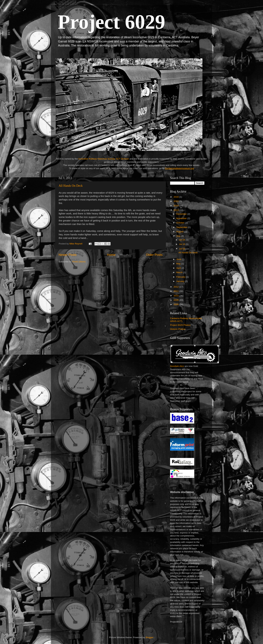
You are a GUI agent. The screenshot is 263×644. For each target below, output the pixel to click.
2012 (176, 287)
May (179, 264)
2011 (176, 291)
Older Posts (154, 255)
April (179, 268)
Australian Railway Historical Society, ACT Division (103, 159)
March (180, 272)
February (181, 277)
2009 (176, 300)
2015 (176, 201)
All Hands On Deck (71, 186)
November (182, 218)
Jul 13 (182, 244)
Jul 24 (182, 240)
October (181, 223)
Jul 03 (182, 249)
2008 (176, 304)
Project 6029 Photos (180, 325)
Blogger (149, 637)
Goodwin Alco (177, 366)
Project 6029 (111, 22)
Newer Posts (68, 255)
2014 (176, 206)
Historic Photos (178, 329)
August (180, 232)
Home (111, 255)
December (182, 214)
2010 (176, 296)
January (181, 281)
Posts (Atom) (79, 262)
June (179, 259)
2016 (176, 197)
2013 (176, 210)
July (179, 236)
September (182, 227)
